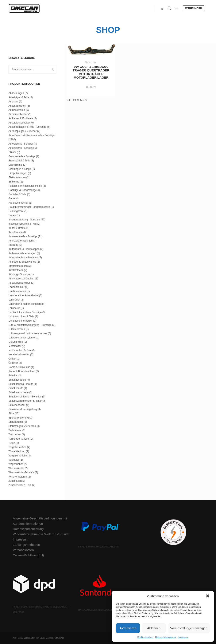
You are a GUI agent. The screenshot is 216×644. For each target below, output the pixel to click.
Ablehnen (154, 628)
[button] (208, 596)
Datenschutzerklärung (165, 637)
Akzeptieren (128, 628)
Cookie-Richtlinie (145, 637)
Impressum (183, 637)
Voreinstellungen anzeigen (189, 628)
